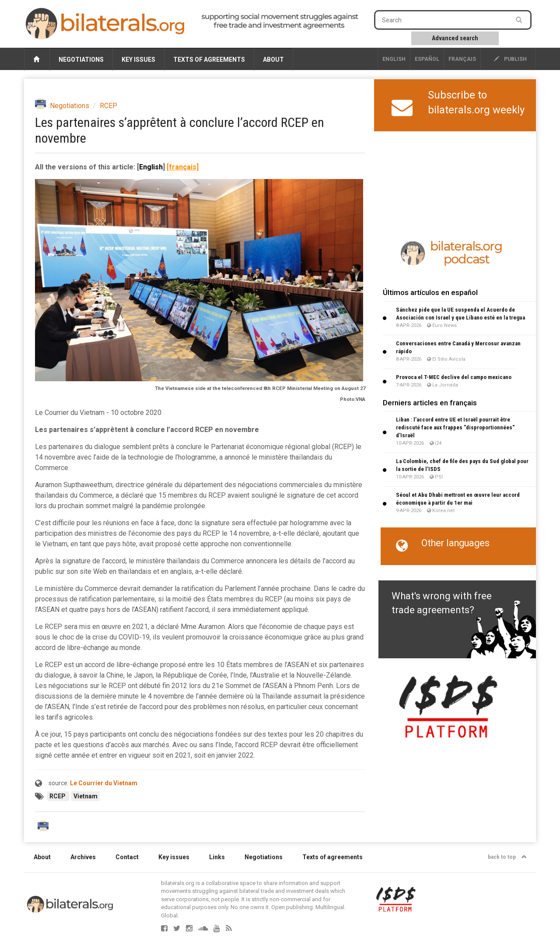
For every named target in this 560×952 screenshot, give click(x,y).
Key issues (138, 60)
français (462, 59)
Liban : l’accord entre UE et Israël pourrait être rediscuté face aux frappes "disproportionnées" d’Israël (455, 427)
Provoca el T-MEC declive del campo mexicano (454, 377)
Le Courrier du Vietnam (104, 783)
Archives (83, 857)
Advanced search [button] (455, 38)
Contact (127, 857)
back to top (507, 857)
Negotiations (81, 60)
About (273, 60)
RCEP (108, 106)
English (394, 59)
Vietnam (86, 796)
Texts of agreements (209, 60)
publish (510, 59)
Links (217, 857)
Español (427, 59)
